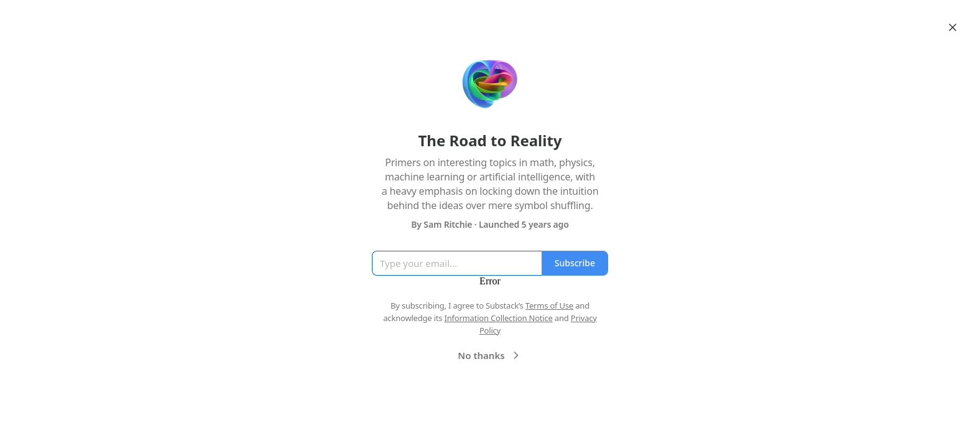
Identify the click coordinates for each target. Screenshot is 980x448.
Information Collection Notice (498, 318)
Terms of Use (549, 306)
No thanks (490, 355)
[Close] (953, 27)
